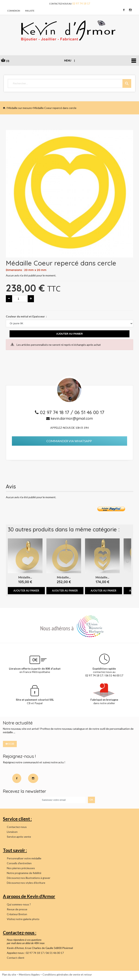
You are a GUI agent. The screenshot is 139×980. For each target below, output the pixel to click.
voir (10, 744)
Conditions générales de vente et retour (67, 974)
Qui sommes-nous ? (19, 904)
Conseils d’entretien (19, 863)
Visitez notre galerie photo (23, 919)
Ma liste (30, 11)
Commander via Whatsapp (69, 441)
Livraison (12, 832)
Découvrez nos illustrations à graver (29, 878)
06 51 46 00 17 (89, 412)
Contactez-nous (17, 827)
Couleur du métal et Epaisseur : (26, 316)
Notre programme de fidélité (24, 873)
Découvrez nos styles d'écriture (26, 883)
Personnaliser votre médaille (24, 858)
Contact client (16, 958)
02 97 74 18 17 (55, 412)
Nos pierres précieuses (21, 868)
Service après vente (19, 837)
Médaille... (25, 577)
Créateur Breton (17, 914)
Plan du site (9, 974)
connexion (14, 11)
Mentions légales (29, 974)
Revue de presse (17, 909)
